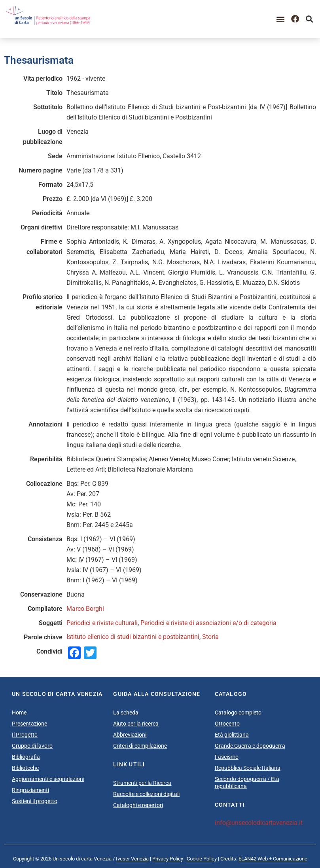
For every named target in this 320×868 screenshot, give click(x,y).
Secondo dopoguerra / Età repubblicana (247, 783)
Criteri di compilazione (140, 746)
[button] (281, 19)
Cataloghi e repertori (138, 805)
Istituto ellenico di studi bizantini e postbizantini (133, 637)
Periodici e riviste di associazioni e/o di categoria (208, 623)
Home (19, 713)
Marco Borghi (85, 609)
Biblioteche (25, 768)
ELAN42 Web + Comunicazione (273, 859)
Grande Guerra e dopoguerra (250, 746)
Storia (210, 637)
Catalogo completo (238, 713)
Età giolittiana (232, 735)
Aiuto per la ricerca (136, 724)
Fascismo (227, 757)
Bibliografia (26, 757)
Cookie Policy (202, 859)
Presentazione (29, 724)
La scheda (126, 713)
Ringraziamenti (30, 790)
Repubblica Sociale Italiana (248, 768)
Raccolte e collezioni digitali (146, 794)
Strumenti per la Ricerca (142, 783)
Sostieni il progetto (35, 801)
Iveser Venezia (132, 859)
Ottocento (227, 724)
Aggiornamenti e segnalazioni (48, 779)
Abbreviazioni (130, 735)
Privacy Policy (168, 859)
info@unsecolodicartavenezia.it (259, 823)
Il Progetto (25, 735)
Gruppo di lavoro (32, 746)
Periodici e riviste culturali (102, 623)
